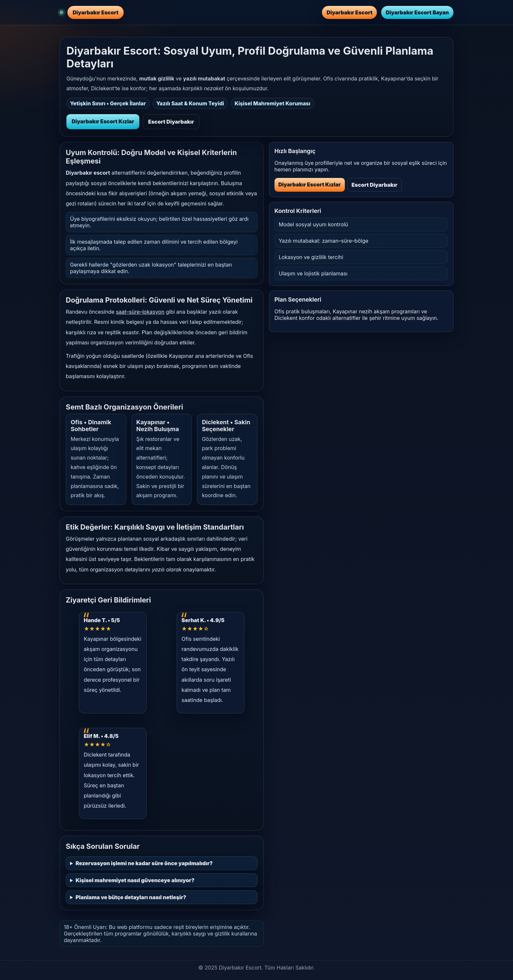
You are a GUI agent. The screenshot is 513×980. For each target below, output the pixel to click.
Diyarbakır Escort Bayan (417, 12)
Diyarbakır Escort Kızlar (103, 121)
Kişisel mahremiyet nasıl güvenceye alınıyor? (135, 880)
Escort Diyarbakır (171, 122)
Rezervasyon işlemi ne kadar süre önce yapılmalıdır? (144, 863)
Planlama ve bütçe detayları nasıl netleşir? (131, 897)
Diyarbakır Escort (349, 12)
